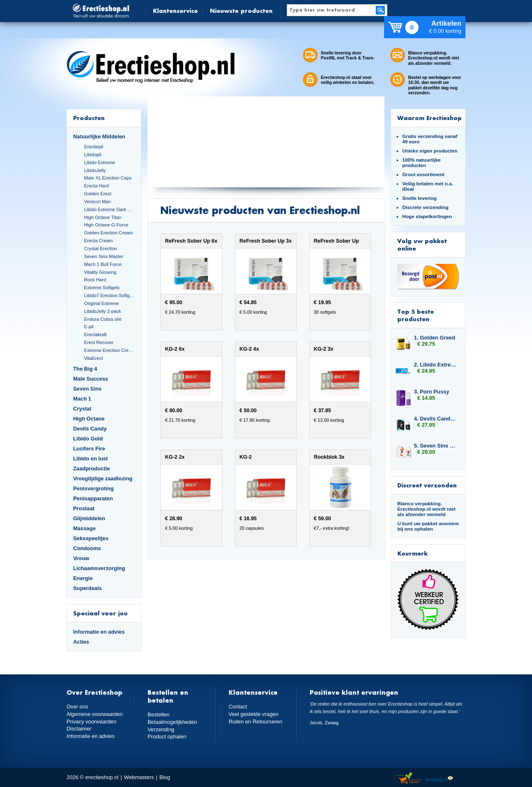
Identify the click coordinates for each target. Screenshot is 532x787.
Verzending (161, 729)
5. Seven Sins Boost (436, 446)
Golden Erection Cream (108, 233)
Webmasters (139, 777)
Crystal (82, 409)
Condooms (87, 548)
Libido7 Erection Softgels (109, 295)
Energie (83, 578)
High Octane (89, 419)
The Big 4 (85, 369)
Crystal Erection (100, 248)
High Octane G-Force (106, 225)
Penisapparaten (93, 498)
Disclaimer (79, 729)
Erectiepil (94, 147)
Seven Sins (87, 389)
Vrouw (81, 558)
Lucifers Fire (89, 449)
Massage (84, 528)
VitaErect (93, 358)
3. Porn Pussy (432, 392)
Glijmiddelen (89, 518)
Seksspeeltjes (91, 538)
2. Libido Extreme (436, 365)
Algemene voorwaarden (95, 714)
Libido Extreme (100, 162)
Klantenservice (175, 11)
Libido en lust (90, 459)
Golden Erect (97, 194)
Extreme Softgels (102, 288)
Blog (165, 777)
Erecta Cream (98, 241)
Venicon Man (97, 202)
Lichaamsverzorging (99, 568)
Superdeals (87, 588)
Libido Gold (88, 439)
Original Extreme (101, 303)
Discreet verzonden (427, 485)
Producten (89, 118)
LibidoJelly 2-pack (102, 311)
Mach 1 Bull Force (103, 264)
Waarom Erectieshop (430, 118)
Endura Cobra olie (103, 319)
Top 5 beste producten (416, 315)
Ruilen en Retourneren (255, 722)
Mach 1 (82, 399)
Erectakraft (95, 334)
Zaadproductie (91, 469)
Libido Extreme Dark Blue (109, 209)
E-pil (89, 327)
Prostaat (84, 508)
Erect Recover (99, 342)
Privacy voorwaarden (91, 722)
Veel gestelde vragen (254, 714)
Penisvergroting (94, 488)
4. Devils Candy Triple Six (436, 419)
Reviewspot (439, 778)
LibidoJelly (95, 170)
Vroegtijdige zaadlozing (103, 478)
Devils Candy (90, 429)
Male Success (91, 379)
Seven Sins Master (103, 256)
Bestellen (159, 714)
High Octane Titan (103, 217)
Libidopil (92, 155)
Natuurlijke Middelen (99, 136)
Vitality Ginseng (100, 272)
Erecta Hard (96, 186)
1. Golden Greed (435, 338)
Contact (238, 707)
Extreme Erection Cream (109, 350)
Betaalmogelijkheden (172, 722)
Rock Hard (95, 280)
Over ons (77, 707)
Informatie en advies (99, 632)
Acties (81, 642)
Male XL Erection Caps (108, 178)
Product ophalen (167, 737)
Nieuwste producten (241, 11)
